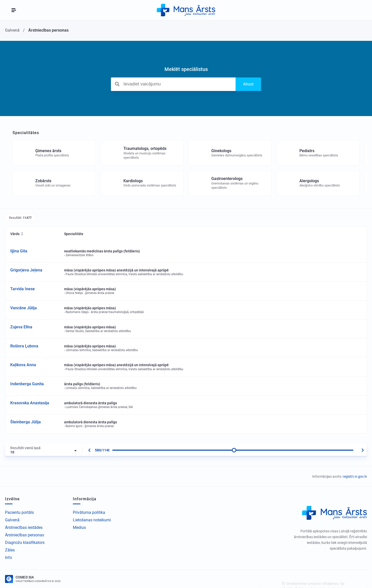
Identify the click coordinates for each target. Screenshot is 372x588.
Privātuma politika (89, 512)
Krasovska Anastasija (30, 403)
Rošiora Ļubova (24, 346)
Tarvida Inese (23, 289)
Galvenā (12, 520)
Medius (79, 527)
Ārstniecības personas (25, 535)
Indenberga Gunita (27, 384)
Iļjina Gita (19, 251)
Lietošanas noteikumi (92, 520)
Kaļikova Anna (23, 365)
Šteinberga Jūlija (26, 422)
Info (9, 558)
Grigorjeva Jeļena (26, 270)
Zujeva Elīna (21, 327)
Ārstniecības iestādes (24, 527)
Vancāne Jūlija (24, 308)
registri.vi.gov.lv (355, 476)
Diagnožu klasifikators (25, 543)
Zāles (10, 550)
